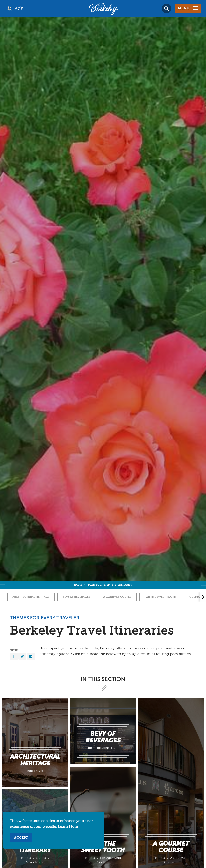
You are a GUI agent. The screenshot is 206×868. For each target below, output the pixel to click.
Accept (21, 838)
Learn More (68, 827)
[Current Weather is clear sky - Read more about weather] (26, 8)
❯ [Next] (203, 597)
